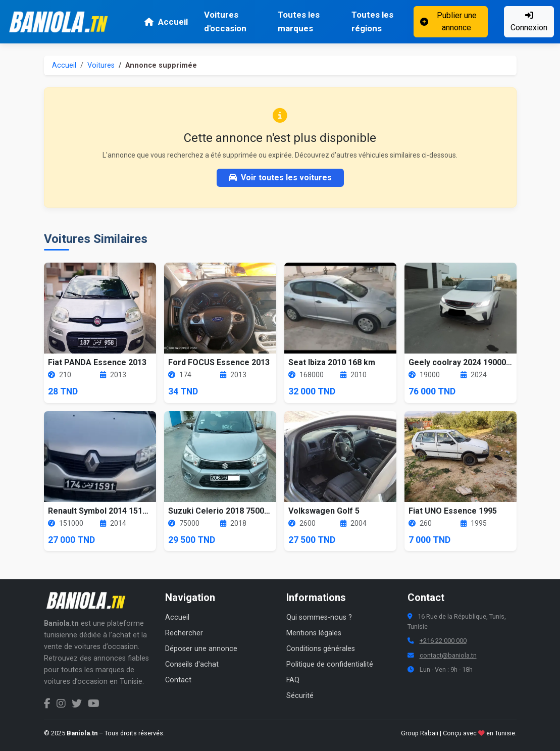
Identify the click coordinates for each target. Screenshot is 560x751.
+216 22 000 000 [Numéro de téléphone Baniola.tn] (443, 641)
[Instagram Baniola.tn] (61, 704)
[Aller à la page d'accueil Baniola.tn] (89, 600)
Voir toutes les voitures (280, 178)
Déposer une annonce (201, 649)
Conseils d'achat (192, 664)
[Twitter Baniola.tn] (77, 704)
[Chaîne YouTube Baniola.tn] (94, 704)
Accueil (166, 22)
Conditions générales (321, 649)
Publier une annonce (448, 21)
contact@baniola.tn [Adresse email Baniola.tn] (448, 655)
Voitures (101, 65)
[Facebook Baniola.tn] (47, 704)
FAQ (293, 680)
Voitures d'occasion (225, 21)
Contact (178, 680)
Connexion (529, 22)
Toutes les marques (299, 21)
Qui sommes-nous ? (319, 617)
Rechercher (184, 633)
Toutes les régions (372, 21)
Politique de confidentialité (330, 664)
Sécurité (300, 696)
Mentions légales (314, 633)
